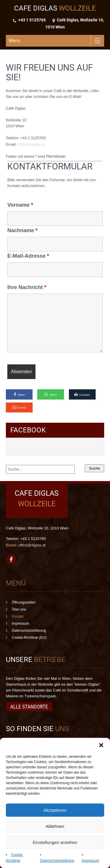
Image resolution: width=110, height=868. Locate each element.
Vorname (20, 205)
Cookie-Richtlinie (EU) (29, 638)
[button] (101, 745)
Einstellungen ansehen (55, 842)
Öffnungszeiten (24, 602)
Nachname (22, 230)
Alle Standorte (29, 707)
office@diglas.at (31, 144)
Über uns (19, 609)
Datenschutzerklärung (57, 861)
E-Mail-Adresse (28, 256)
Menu (15, 41)
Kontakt (18, 616)
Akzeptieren (55, 810)
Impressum (90, 861)
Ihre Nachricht (27, 287)
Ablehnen (55, 826)
